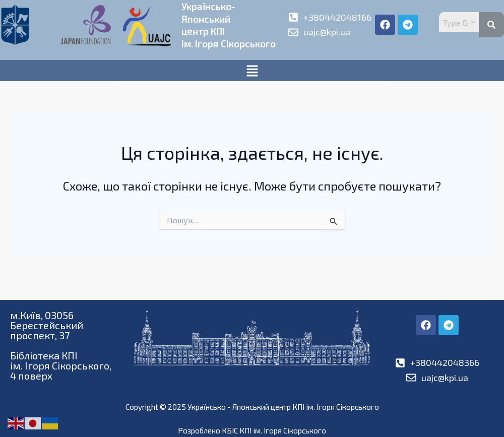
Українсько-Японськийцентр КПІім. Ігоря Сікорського (210, 30)
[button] (252, 81)
